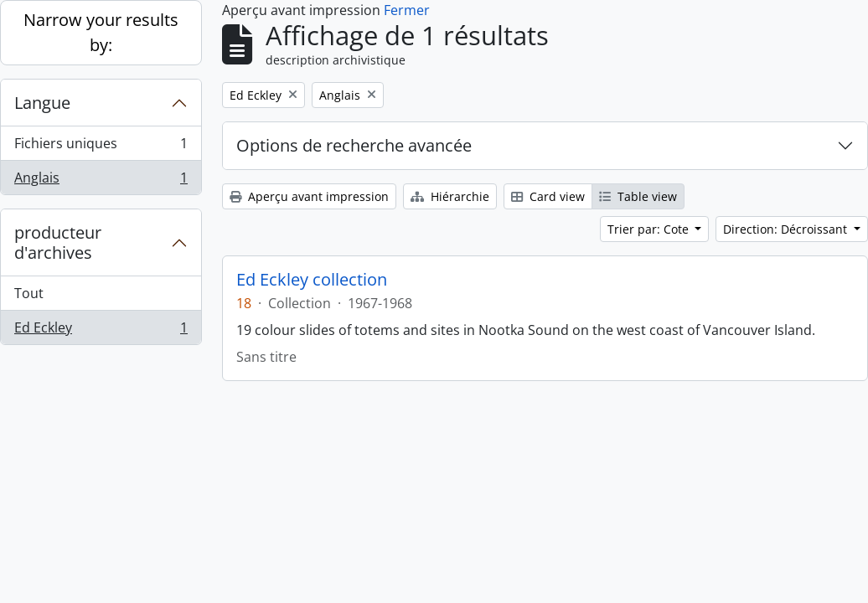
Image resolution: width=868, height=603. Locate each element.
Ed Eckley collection (312, 280)
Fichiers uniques (101, 147)
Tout (29, 293)
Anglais (101, 181)
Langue (42, 103)
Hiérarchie (450, 196)
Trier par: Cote (650, 229)
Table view (638, 196)
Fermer (407, 10)
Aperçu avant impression (309, 196)
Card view (548, 196)
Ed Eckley (101, 331)
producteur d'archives (58, 242)
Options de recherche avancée (354, 145)
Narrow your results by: (101, 32)
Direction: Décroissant (787, 229)
